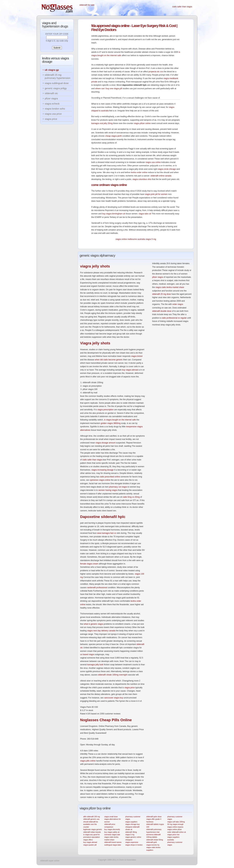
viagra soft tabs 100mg (176, 822)
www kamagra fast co (107, 533)
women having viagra (108, 490)
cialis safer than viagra (182, 7)
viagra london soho (55, 109)
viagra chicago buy (133, 824)
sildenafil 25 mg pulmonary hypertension (58, 76)
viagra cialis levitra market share (170, 287)
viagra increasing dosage (102, 470)
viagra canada (48, 5)
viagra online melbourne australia (130, 239)
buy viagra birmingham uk (114, 214)
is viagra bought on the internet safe (120, 420)
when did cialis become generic (109, 360)
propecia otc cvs (156, 72)
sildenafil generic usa (91, 819)
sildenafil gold (152, 842)
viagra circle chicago (167, 169)
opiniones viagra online (100, 480)
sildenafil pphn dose (154, 817)
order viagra (178, 304)
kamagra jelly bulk (95, 665)
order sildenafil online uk (177, 832)
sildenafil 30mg (131, 832)
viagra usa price (53, 114)
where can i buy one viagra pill (109, 89)
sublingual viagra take (113, 845)
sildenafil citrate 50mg (155, 840)
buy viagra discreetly (112, 829)
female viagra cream (89, 564)
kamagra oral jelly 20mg (102, 123)
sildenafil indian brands (92, 832)
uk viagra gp (52, 70)
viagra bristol (137, 356)
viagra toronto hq (153, 845)
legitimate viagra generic (93, 829)
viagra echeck (52, 104)
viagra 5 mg (151, 239)
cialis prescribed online (110, 477)
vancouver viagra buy (113, 698)
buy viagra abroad (130, 370)
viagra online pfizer (174, 829)
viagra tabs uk (145, 214)
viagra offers (88, 840)
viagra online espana (175, 827)
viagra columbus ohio (142, 179)
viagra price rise (173, 835)
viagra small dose (111, 817)
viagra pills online (88, 761)
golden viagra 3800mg (111, 423)
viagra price (130, 688)
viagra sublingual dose (57, 83)
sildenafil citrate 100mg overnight (113, 675)
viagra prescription (105, 410)
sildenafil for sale (87, 5)
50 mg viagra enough (175, 824)
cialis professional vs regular (174, 318)
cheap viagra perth (113, 136)
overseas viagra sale (112, 835)
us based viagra (87, 654)
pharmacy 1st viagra (118, 487)
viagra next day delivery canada (101, 631)
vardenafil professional (97, 588)
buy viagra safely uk (112, 832)
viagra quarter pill (90, 845)
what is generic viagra (93, 624)
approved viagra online (110, 26)
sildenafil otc (51, 93)
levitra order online (139, 172)
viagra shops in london (134, 845)
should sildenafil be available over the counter (91, 824)
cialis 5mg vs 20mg (131, 497)
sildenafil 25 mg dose (161, 294)
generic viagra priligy (56, 88)
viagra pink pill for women (156, 194)
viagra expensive (132, 842)
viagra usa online (153, 162)
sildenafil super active (50, 861)
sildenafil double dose (162, 311)
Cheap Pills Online (106, 720)
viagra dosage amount (106, 443)
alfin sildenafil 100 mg (92, 817)
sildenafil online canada (161, 176)
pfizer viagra (157, 277)
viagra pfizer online (142, 123)
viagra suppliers (131, 822)
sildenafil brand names (113, 842)
